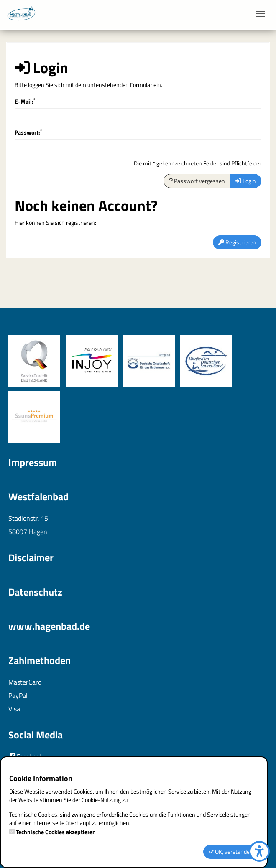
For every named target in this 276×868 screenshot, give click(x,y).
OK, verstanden (231, 851)
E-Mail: (25, 102)
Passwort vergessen (197, 181)
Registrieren (237, 242)
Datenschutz (35, 592)
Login (246, 181)
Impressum (33, 462)
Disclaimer (31, 557)
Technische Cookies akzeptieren (56, 832)
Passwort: (28, 132)
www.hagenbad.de (49, 626)
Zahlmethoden (40, 660)
